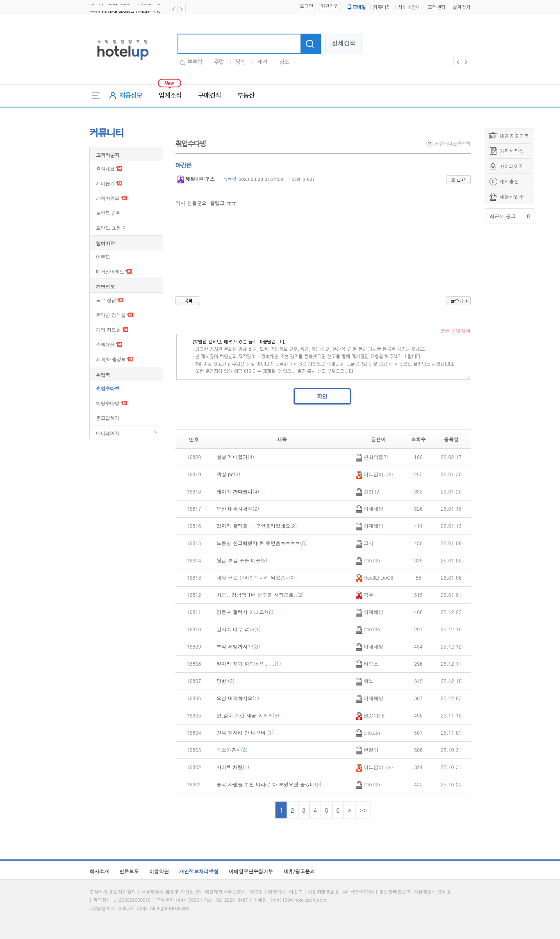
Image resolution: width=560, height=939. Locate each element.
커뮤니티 (382, 8)
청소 (284, 62)
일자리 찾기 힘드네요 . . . (249, 664)
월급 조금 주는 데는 (242, 560)
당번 (241, 62)
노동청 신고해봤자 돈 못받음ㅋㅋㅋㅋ (262, 543)
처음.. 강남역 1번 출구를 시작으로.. (260, 595)
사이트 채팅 (233, 767)
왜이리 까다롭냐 (238, 491)
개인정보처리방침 (199, 871)
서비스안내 (409, 8)
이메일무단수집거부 (251, 871)
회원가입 (330, 6)
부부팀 (195, 62)
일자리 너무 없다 (239, 629)
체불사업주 (512, 196)
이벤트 (103, 257)
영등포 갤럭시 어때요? (245, 612)
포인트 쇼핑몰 (111, 227)
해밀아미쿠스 (196, 179)
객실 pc (228, 474)
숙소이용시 (232, 750)
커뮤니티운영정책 (448, 143)
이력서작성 (512, 151)
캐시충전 (509, 181)
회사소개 (99, 871)
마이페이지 (512, 166)
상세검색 (344, 44)
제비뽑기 (105, 183)
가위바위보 (108, 198)
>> (363, 810)
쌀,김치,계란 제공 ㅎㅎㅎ (248, 715)
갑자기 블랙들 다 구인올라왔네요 (257, 526)
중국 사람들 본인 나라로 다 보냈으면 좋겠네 (269, 784)
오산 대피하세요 (238, 508)
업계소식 (170, 96)
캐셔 (262, 62)
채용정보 (131, 96)
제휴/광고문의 (299, 871)
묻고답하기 (108, 418)
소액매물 (105, 344)
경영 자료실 (108, 330)
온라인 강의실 (111, 315)
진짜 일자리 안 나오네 (245, 732)
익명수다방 (108, 403)
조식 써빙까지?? (238, 646)
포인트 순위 (108, 213)
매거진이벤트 (110, 271)
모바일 (356, 7)
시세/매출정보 (111, 359)
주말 (219, 62)
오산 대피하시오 (238, 698)
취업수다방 (108, 388)
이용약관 (159, 871)
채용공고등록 (514, 136)
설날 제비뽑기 (235, 457)
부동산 (246, 96)
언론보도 (129, 871)
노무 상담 (106, 300)
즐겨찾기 (462, 8)
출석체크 (105, 168)
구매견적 (209, 96)
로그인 (306, 6)
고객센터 (437, 8)
